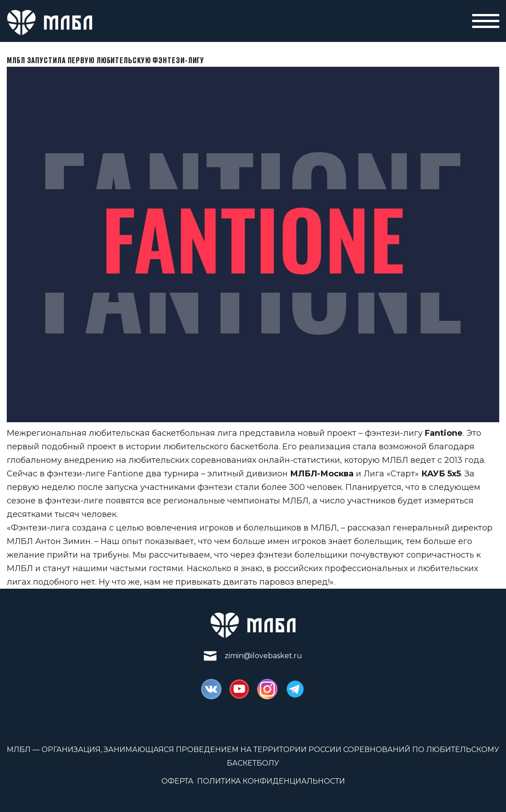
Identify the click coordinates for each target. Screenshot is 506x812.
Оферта (177, 781)
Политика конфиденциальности (271, 781)
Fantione (444, 433)
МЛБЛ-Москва (322, 474)
